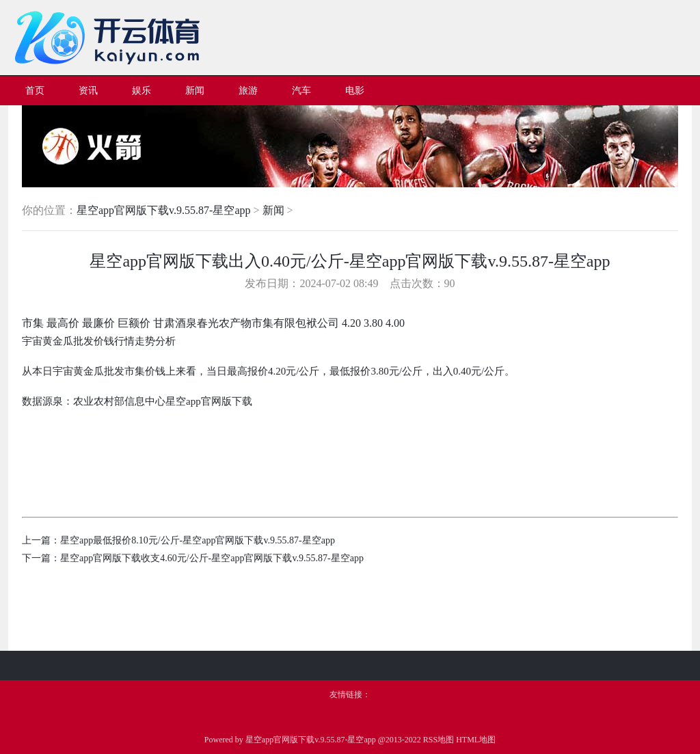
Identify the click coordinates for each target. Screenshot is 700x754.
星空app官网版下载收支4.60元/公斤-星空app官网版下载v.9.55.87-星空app (212, 558)
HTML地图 (476, 740)
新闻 (273, 210)
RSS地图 (439, 740)
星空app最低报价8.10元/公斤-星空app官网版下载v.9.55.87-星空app (198, 540)
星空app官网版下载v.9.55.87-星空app (164, 210)
